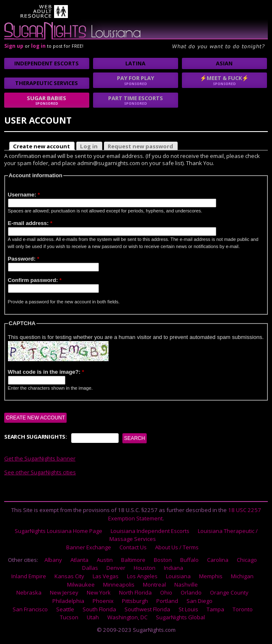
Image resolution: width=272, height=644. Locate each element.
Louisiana (178, 576)
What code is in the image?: (46, 372)
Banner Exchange (89, 547)
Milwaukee (81, 585)
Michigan (242, 576)
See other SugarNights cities (40, 472)
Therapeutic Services (47, 83)
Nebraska (29, 592)
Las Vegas (106, 576)
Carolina (218, 560)
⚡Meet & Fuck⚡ (224, 80)
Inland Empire (29, 576)
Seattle (65, 609)
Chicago (247, 560)
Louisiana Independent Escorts (150, 531)
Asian (224, 63)
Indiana (174, 568)
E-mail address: (30, 223)
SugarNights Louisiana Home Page (58, 531)
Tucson (69, 617)
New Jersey (64, 592)
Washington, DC (127, 617)
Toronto (243, 609)
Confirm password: (35, 280)
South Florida (99, 609)
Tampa (215, 609)
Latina (135, 63)
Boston (163, 560)
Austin (105, 560)
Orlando (191, 592)
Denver (116, 568)
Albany (53, 560)
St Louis (188, 609)
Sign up (14, 46)
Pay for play (136, 80)
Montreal (154, 585)
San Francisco (30, 609)
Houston (145, 568)
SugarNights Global (180, 617)
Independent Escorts (47, 63)
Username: (24, 195)
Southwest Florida (147, 609)
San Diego (199, 601)
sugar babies (47, 100)
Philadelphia (68, 601)
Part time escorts (136, 100)
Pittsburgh (135, 601)
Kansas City (69, 576)
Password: (24, 259)
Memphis (211, 576)
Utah (93, 617)
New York (99, 592)
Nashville (186, 585)
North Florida (135, 592)
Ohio (166, 592)
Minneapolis (119, 585)
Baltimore (133, 560)
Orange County (229, 592)
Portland (167, 601)
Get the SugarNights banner (40, 458)
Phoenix (103, 601)
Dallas (90, 568)
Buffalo (189, 560)
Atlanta (79, 560)
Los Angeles (142, 576)
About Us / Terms (177, 547)
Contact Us (133, 547)
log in (38, 46)
